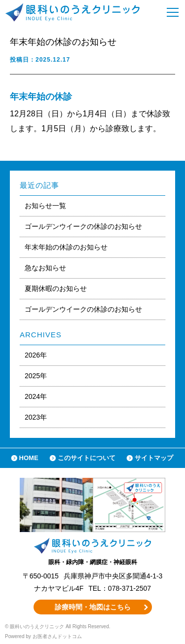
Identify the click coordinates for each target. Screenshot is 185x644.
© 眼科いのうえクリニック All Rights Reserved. (58, 626)
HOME (29, 458)
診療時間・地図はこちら (93, 607)
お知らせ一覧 (45, 206)
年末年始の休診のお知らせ (66, 247)
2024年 (36, 396)
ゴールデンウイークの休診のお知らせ (83, 226)
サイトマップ (154, 458)
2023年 (36, 417)
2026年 (36, 355)
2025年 (36, 376)
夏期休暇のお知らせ (56, 288)
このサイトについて (87, 458)
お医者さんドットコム (57, 636)
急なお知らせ (45, 268)
